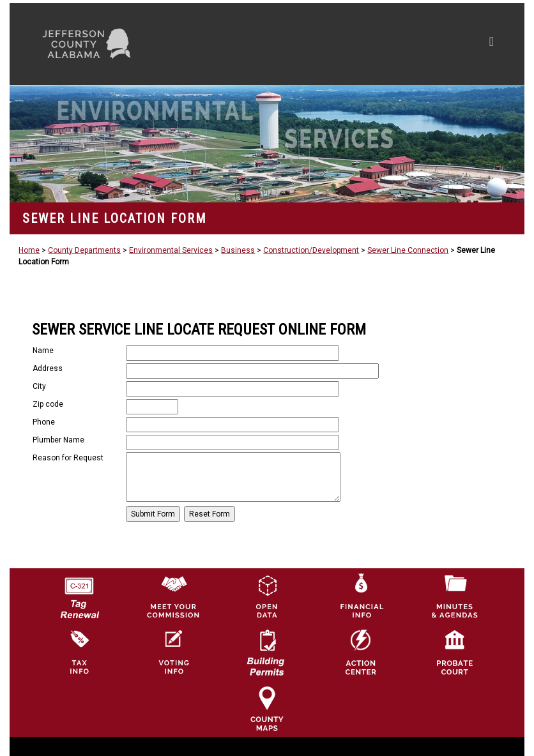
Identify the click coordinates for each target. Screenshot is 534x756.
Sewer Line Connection (408, 250)
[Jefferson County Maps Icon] (267, 708)
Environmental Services (171, 250)
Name (43, 351)
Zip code (48, 404)
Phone (44, 422)
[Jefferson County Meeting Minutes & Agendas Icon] (455, 596)
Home (29, 250)
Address (48, 368)
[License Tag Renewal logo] (79, 593)
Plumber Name (58, 440)
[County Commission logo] (173, 596)
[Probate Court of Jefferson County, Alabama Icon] (455, 652)
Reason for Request (68, 458)
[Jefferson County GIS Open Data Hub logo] (267, 596)
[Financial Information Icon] (361, 596)
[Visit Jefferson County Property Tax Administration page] (79, 652)
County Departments (84, 250)
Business (238, 250)
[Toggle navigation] (370, 44)
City (39, 386)
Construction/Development (311, 250)
